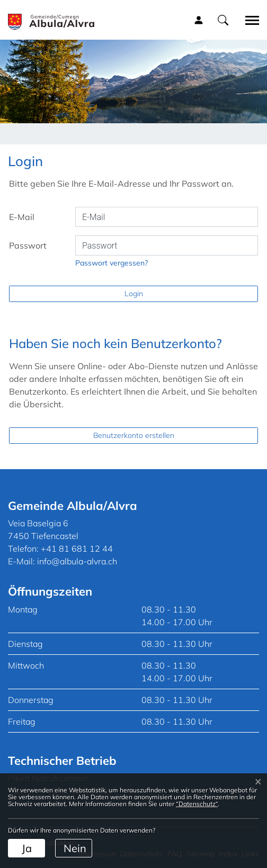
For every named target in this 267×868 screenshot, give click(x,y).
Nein (75, 848)
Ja (27, 848)
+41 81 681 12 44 (77, 549)
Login (134, 294)
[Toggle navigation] (248, 20)
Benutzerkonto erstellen (134, 435)
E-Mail (22, 217)
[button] (223, 20)
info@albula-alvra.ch (77, 561)
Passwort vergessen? (112, 263)
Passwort (28, 245)
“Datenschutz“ (197, 804)
